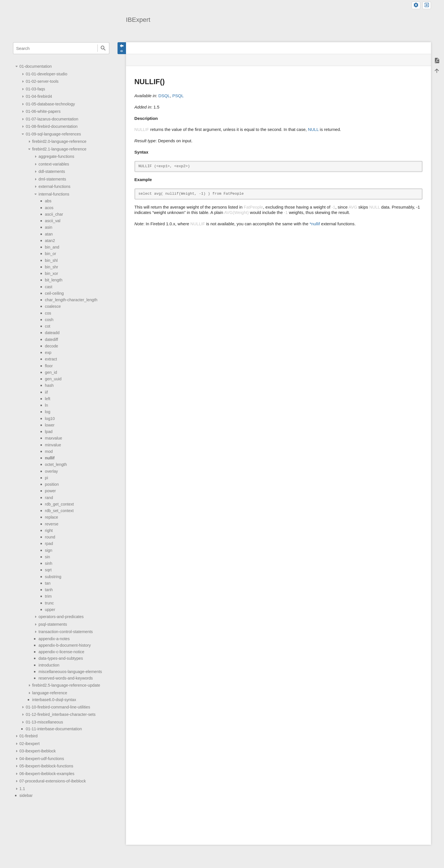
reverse (52, 524)
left (48, 399)
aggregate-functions (56, 156)
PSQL (178, 96)
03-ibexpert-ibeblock (38, 751)
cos (48, 313)
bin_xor (52, 273)
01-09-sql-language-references (53, 134)
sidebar (26, 795)
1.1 (22, 789)
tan (48, 583)
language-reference (50, 693)
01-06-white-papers (43, 111)
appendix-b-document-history (65, 645)
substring (53, 577)
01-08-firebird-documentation (52, 126)
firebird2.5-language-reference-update (66, 685)
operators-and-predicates (61, 617)
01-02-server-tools (42, 81)
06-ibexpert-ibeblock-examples (47, 774)
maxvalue (54, 438)
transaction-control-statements (66, 632)
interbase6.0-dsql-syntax (54, 700)
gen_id (51, 372)
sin (48, 557)
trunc (50, 603)
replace (52, 517)
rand (49, 498)
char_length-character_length (71, 300)
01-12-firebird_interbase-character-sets (61, 714)
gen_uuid (53, 379)
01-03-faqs (35, 89)
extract (51, 359)
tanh (49, 590)
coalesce (53, 306)
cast (49, 287)
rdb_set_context (59, 511)
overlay (52, 471)
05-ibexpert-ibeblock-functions (46, 766)
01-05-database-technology (50, 104)
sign (49, 550)
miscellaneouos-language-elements (70, 672)
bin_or (51, 254)
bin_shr (52, 267)
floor (49, 366)
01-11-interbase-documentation (54, 729)
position (52, 484)
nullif (50, 458)
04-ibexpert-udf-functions (42, 759)
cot (48, 326)
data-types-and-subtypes (61, 658)
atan (49, 234)
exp (48, 353)
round (50, 537)
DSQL (164, 96)
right (49, 530)
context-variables (54, 164)
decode (52, 346)
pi (47, 478)
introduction (49, 665)
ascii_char (54, 214)
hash (49, 385)
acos (49, 208)
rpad (49, 544)
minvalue (53, 445)
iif (46, 392)
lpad (49, 432)
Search (103, 48)
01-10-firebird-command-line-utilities (58, 707)
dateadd (52, 333)
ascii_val (53, 221)
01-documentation (36, 66)
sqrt (48, 570)
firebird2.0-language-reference (59, 141)
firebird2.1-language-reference (59, 149)
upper (50, 610)
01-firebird (29, 736)
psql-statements (53, 624)
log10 (50, 419)
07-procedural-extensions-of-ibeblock (53, 781)
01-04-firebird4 (39, 96)
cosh (49, 320)
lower (50, 425)
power (51, 491)
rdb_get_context (59, 504)
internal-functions (54, 194)
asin (49, 227)
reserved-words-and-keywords (66, 678)
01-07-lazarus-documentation (52, 119)
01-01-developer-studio (47, 74)
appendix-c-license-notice (61, 652)
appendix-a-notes (54, 639)
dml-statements (52, 179)
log (48, 412)
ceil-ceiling (55, 293)
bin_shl (51, 260)
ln (47, 405)
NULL (313, 129)
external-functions (54, 186)
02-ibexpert (30, 744)
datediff (52, 339)
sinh (49, 563)
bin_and (52, 247)
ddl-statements (52, 171)
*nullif (315, 224)
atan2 (50, 241)
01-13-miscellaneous (44, 722)
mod (49, 451)
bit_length (54, 280)
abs (48, 201)
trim (48, 596)
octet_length (56, 464)
